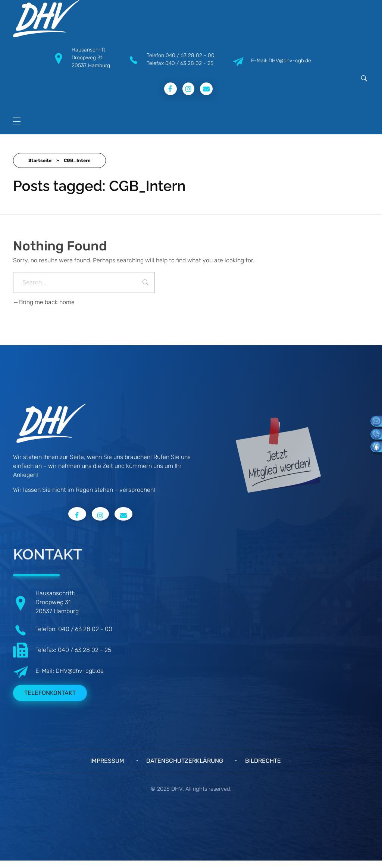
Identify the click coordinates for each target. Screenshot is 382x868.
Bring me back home (44, 302)
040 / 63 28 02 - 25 (189, 63)
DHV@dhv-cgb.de (80, 671)
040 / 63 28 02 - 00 (190, 55)
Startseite (40, 160)
